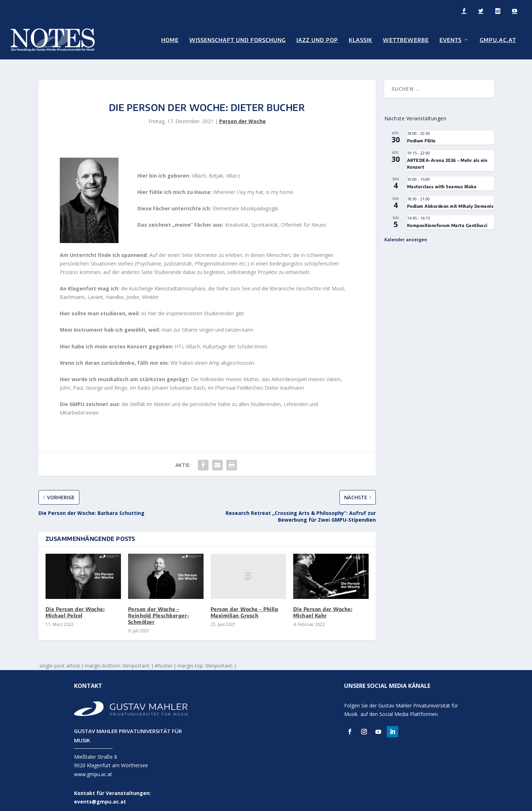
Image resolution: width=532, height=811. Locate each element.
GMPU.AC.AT (498, 40)
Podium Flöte (422, 134)
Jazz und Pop (317, 40)
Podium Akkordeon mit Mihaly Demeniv (451, 199)
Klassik (360, 40)
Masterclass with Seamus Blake (442, 180)
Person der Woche (243, 114)
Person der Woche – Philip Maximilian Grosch (245, 605)
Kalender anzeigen (406, 233)
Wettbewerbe (406, 40)
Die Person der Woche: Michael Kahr (323, 605)
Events (451, 40)
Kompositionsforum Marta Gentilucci (447, 219)
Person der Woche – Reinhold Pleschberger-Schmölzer (159, 608)
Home (170, 40)
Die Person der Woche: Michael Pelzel (75, 605)
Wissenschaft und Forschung (238, 40)
